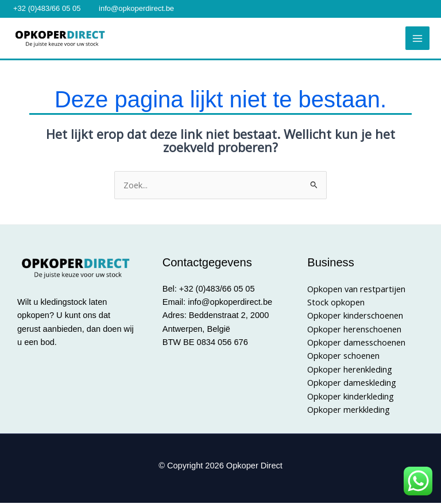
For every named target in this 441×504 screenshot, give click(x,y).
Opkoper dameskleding (352, 383)
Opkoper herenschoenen (354, 330)
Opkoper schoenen (343, 356)
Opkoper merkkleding (349, 410)
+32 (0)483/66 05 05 (47, 8)
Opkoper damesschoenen (356, 343)
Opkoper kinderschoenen (355, 316)
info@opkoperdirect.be (136, 8)
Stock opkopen (336, 303)
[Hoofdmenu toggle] (417, 39)
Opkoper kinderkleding (351, 397)
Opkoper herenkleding (350, 370)
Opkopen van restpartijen (356, 290)
